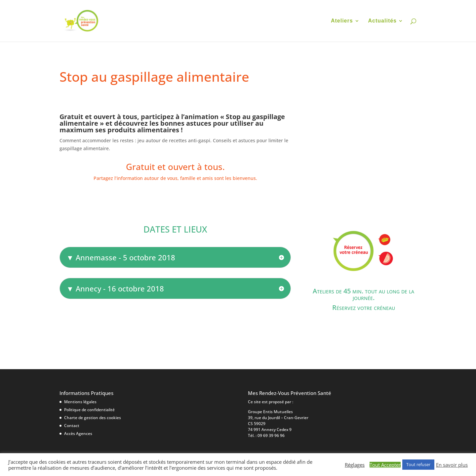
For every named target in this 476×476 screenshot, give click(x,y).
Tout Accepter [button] (385, 465)
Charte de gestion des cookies (93, 418)
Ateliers (342, 21)
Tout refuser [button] (418, 464)
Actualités (382, 21)
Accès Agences (78, 433)
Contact (72, 426)
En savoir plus (452, 465)
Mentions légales (80, 402)
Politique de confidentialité (89, 410)
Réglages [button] (355, 465)
